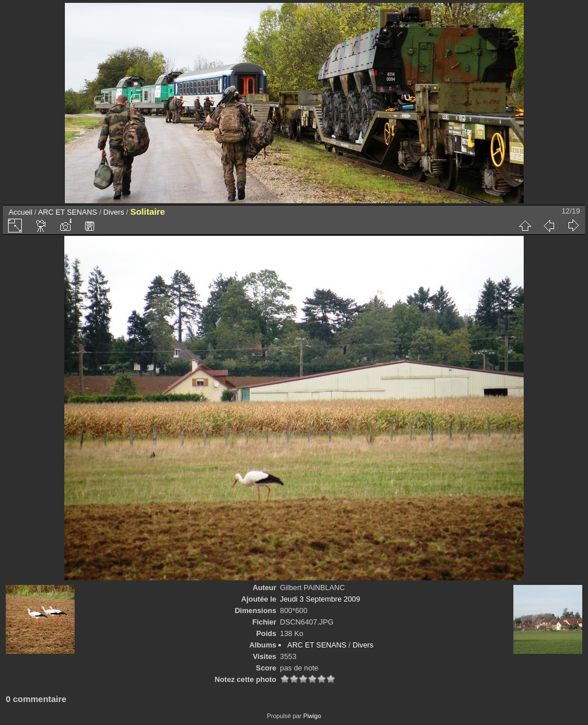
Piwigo (312, 716)
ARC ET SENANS (67, 212)
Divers (114, 212)
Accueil (20, 212)
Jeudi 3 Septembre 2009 (320, 599)
